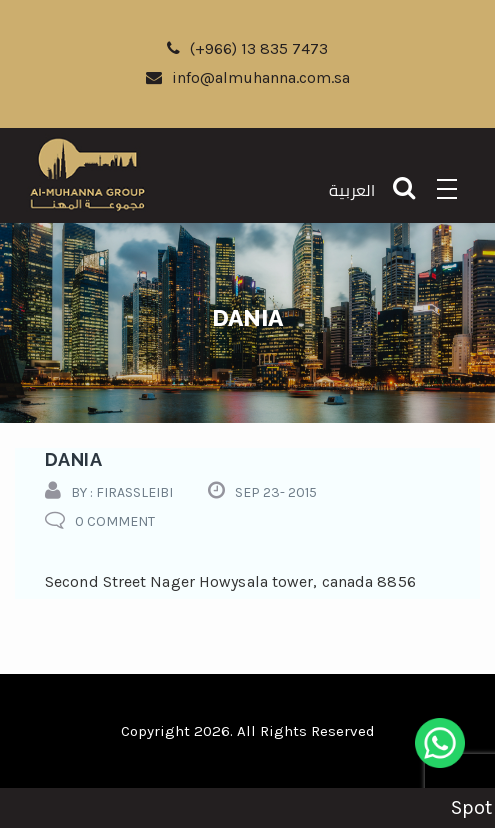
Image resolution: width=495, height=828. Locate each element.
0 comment (115, 521)
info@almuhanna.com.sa (248, 77)
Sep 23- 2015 (276, 492)
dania (73, 459)
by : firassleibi (122, 492)
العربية (352, 190)
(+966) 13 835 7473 (247, 48)
